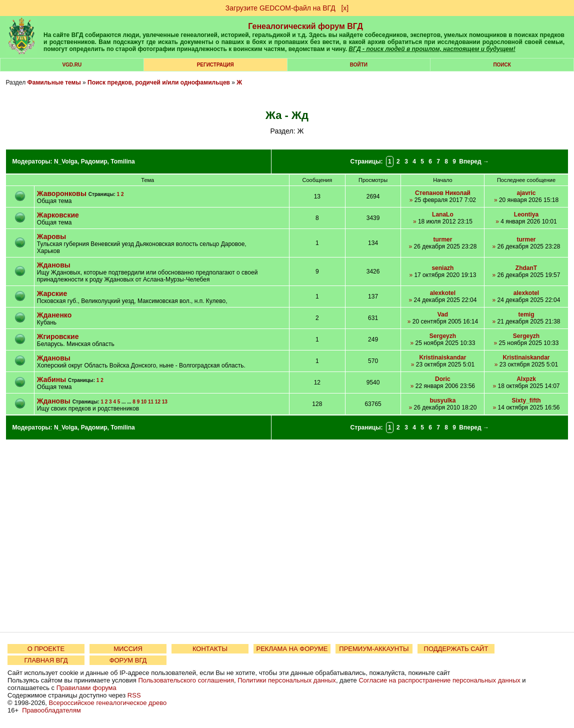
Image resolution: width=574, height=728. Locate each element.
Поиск (502, 65)
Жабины (51, 379)
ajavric (526, 193)
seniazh (442, 268)
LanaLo (443, 214)
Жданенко (54, 315)
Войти (359, 65)
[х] (345, 8)
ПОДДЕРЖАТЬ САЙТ (456, 649)
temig (526, 314)
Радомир (94, 161)
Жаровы (51, 236)
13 (165, 402)
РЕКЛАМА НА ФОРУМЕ (292, 649)
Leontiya (526, 214)
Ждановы (54, 265)
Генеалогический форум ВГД (305, 26)
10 (144, 402)
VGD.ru (72, 65)
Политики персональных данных (287, 680)
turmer (442, 239)
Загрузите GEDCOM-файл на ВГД (280, 8)
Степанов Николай (443, 193)
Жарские (52, 293)
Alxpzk (526, 379)
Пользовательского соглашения (186, 680)
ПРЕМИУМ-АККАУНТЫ (374, 649)
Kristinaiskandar (442, 357)
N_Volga (66, 161)
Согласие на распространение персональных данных (439, 680)
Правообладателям (51, 710)
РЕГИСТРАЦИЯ (215, 65)
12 (158, 402)
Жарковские (58, 215)
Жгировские (58, 336)
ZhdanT (526, 268)
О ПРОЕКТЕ (46, 649)
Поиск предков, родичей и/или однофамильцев (159, 82)
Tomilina (122, 161)
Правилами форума (86, 688)
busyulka (442, 400)
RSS (134, 695)
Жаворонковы (62, 193)
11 (151, 402)
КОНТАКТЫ (210, 649)
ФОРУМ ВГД (128, 660)
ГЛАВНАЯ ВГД (46, 660)
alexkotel (443, 293)
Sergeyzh (443, 336)
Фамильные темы (54, 82)
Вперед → (474, 161)
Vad (443, 314)
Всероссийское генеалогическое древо (108, 703)
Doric (443, 379)
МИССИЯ (128, 649)
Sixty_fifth (526, 400)
